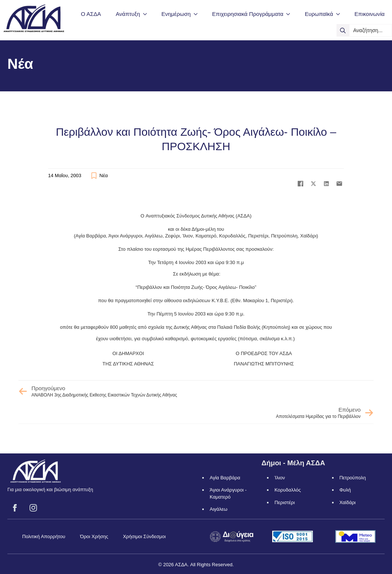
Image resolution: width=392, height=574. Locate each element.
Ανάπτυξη (128, 14)
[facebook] (15, 508)
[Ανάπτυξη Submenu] (147, 14)
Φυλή (345, 490)
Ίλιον (280, 478)
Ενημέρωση (176, 14)
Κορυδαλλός (288, 490)
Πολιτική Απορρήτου (44, 536)
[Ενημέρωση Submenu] (198, 14)
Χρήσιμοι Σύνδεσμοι (144, 536)
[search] (343, 30)
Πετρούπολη (353, 478)
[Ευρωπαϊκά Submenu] (340, 14)
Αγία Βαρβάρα (225, 478)
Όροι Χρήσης (94, 536)
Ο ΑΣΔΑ (91, 14)
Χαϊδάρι (348, 502)
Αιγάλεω (219, 509)
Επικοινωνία (370, 14)
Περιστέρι (285, 502)
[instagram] (33, 508)
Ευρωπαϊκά (319, 14)
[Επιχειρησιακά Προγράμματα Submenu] (290, 14)
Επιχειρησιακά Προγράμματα (248, 14)
